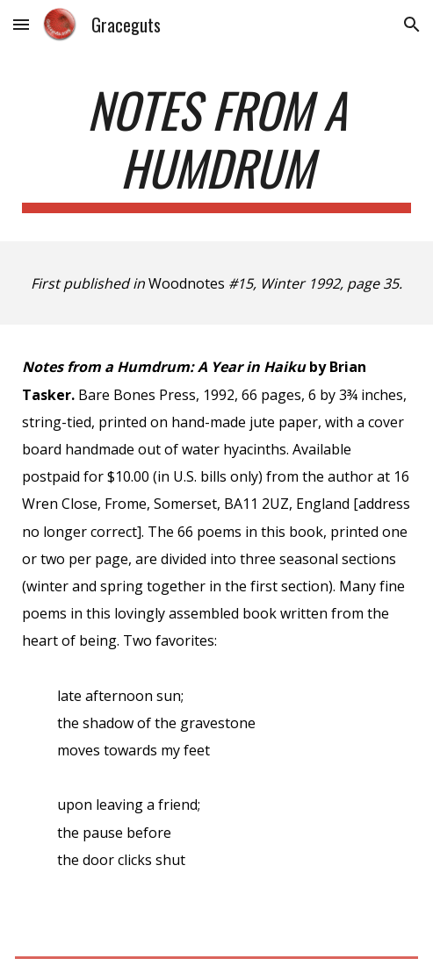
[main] (216, 147)
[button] (21, 24)
